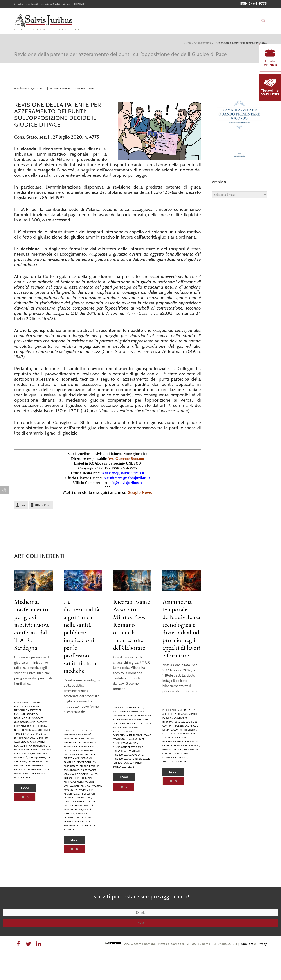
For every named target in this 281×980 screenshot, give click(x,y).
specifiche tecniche (174, 761)
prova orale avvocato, (127, 751)
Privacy (262, 944)
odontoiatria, (23, 754)
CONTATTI (80, 4)
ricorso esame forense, (128, 759)
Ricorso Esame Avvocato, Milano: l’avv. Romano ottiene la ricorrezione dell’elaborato (131, 625)
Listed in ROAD (87, 463)
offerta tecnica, (173, 746)
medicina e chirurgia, (39, 750)
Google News (140, 493)
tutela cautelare (124, 767)
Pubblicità (246, 944)
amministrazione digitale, (79, 739)
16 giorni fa (184, 710)
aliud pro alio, (172, 714)
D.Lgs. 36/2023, (171, 734)
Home (188, 43)
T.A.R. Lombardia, (133, 763)
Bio (23, 505)
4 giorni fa (134, 708)
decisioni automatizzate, (79, 750)
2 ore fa (83, 731)
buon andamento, (87, 746)
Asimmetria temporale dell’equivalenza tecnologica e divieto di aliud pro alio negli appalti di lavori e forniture (182, 628)
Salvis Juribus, (37, 758)
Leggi (25, 788)
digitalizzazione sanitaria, (80, 754)
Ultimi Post (42, 505)
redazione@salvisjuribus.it (56, 4)
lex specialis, (190, 742)
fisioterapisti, (89, 770)
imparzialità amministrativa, (81, 774)
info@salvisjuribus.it (26, 4)
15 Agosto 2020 (36, 88)
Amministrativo (203, 43)
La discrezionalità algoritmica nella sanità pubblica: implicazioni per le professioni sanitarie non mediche (82, 636)
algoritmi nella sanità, (78, 735)
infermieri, (70, 778)
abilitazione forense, (126, 712)
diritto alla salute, (26, 738)
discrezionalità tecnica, (128, 735)
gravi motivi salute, (38, 746)
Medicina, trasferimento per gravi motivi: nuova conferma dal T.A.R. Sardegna (32, 625)
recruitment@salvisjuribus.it (127, 478)
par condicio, (191, 746)
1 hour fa (34, 702)
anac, (185, 714)
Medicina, (20, 750)
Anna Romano (62, 88)
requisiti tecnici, (173, 749)
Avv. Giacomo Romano (126, 459)
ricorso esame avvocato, (129, 755)
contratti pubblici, (185, 730)
